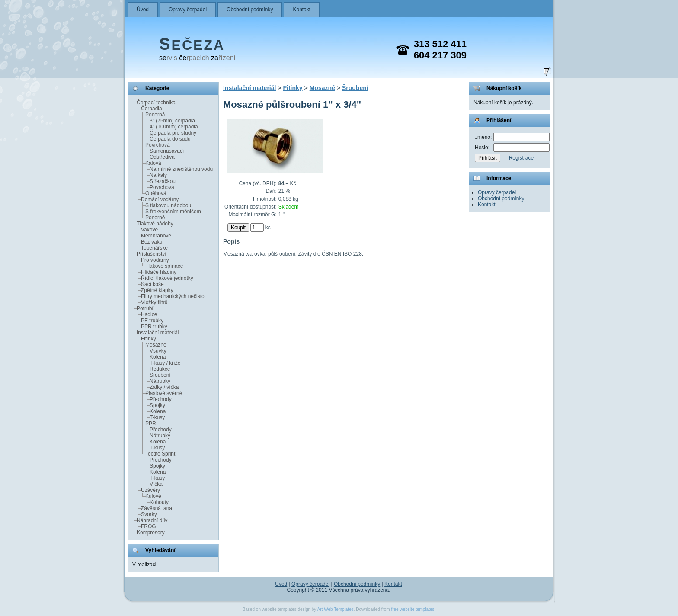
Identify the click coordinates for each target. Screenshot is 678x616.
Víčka (156, 484)
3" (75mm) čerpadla (172, 121)
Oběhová (156, 193)
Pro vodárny (155, 260)
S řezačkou (163, 181)
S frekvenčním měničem (173, 212)
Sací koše (152, 284)
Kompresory (151, 533)
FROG (149, 526)
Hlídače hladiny (159, 272)
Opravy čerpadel (188, 10)
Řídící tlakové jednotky (167, 278)
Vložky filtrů (154, 302)
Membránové (156, 236)
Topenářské (154, 248)
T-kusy (157, 417)
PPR (151, 423)
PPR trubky (154, 327)
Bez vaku (152, 242)
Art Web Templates (336, 609)
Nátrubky (160, 381)
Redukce (160, 369)
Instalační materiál (158, 333)
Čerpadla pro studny (173, 133)
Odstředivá (162, 157)
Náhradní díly (152, 520)
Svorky (149, 514)
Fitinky (149, 339)
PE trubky (152, 321)
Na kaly (158, 175)
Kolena (158, 357)
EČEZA (192, 45)
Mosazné (156, 345)
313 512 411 (440, 44)
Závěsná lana (157, 508)
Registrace (521, 158)
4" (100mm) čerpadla (174, 127)
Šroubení (160, 375)
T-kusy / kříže (165, 363)
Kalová (153, 163)
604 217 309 (440, 55)
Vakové (149, 230)
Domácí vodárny (160, 199)
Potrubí (145, 308)
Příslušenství (152, 254)
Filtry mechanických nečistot (173, 296)
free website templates (413, 609)
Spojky (157, 405)
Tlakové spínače (164, 266)
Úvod (143, 10)
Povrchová (158, 145)
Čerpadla (152, 109)
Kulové (153, 496)
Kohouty (159, 502)
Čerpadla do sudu (170, 139)
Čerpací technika (156, 103)
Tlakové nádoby (155, 224)
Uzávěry (150, 490)
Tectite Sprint (160, 454)
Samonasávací (167, 151)
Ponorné (155, 218)
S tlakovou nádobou (168, 205)
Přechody (161, 399)
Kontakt (302, 10)
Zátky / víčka (164, 387)
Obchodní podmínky (250, 10)
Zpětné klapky (157, 290)
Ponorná (155, 115)
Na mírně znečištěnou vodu (181, 169)
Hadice (149, 314)
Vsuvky (158, 351)
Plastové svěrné (164, 393)
